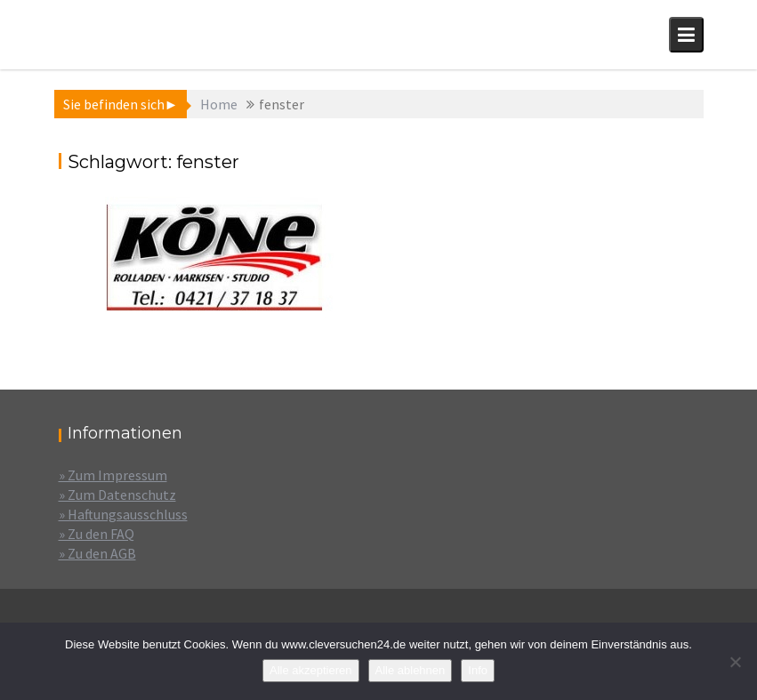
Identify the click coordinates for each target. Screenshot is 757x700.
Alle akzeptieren (311, 670)
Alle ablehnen (411, 670)
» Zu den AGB (97, 553)
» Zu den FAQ (97, 534)
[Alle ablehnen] (735, 662)
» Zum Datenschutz (117, 495)
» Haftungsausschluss (123, 514)
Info (478, 670)
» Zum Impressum (113, 475)
